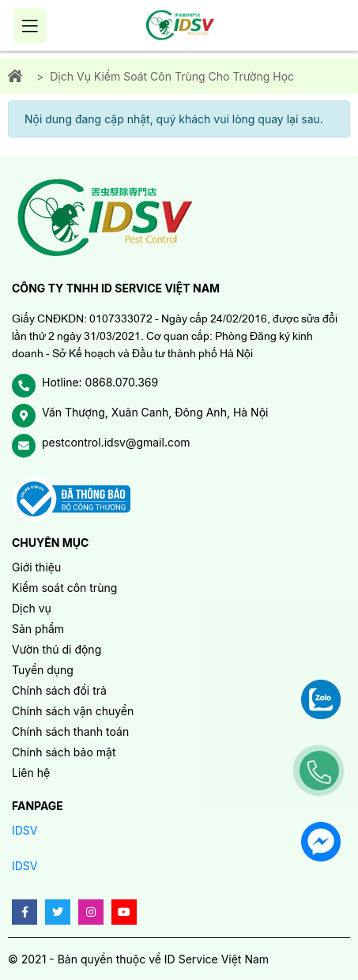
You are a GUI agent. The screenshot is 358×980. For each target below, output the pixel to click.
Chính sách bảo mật (64, 752)
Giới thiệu (36, 567)
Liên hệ (31, 773)
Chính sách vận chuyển (73, 711)
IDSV (25, 830)
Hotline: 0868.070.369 (100, 382)
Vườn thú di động (57, 649)
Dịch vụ (32, 608)
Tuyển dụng (43, 670)
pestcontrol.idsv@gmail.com (116, 442)
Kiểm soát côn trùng (64, 588)
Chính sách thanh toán (70, 731)
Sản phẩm (38, 629)
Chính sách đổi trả (59, 690)
